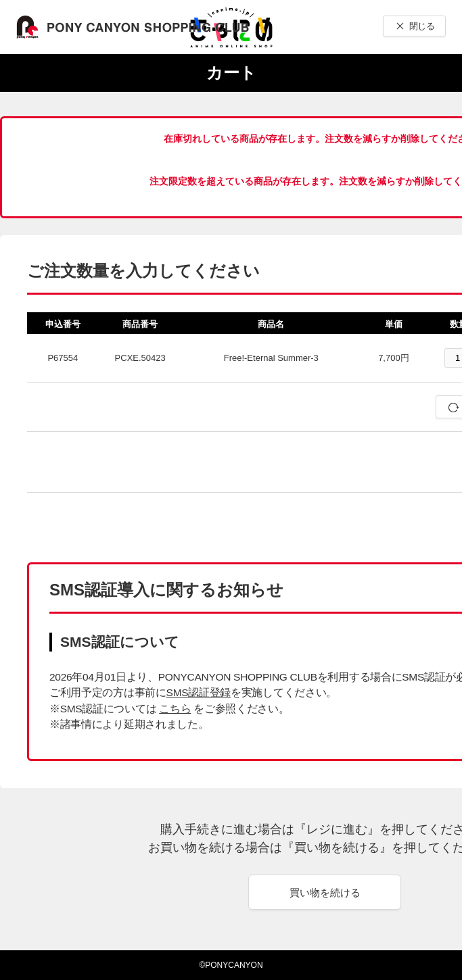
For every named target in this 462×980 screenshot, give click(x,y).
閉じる (422, 26)
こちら (175, 709)
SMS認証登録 (199, 692)
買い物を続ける (325, 892)
